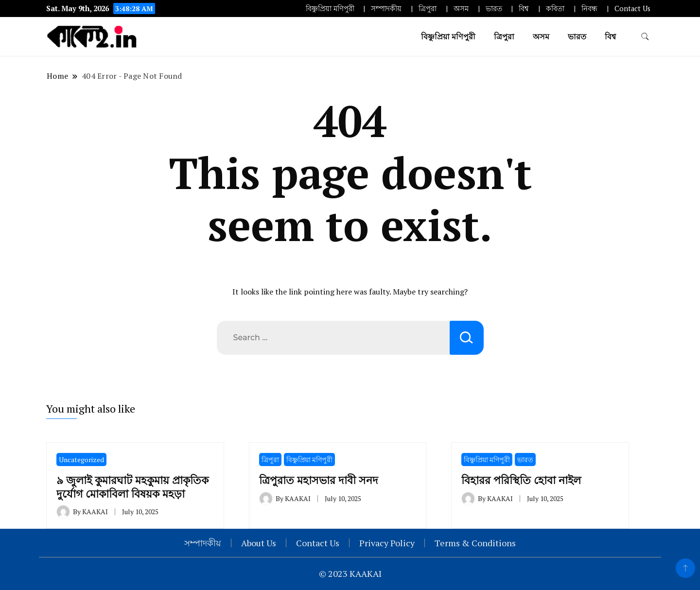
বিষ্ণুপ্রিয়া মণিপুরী (330, 9)
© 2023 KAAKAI (350, 573)
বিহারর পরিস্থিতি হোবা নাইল (521, 480)
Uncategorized (81, 460)
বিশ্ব (524, 9)
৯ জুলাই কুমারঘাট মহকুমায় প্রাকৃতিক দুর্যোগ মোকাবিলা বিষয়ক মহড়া (132, 486)
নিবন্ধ (589, 9)
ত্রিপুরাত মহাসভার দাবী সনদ (319, 480)
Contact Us (632, 9)
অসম (461, 9)
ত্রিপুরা (428, 9)
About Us (259, 543)
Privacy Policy (387, 543)
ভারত (494, 9)
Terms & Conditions (475, 543)
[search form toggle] (645, 37)
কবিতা (555, 9)
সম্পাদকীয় (386, 9)
